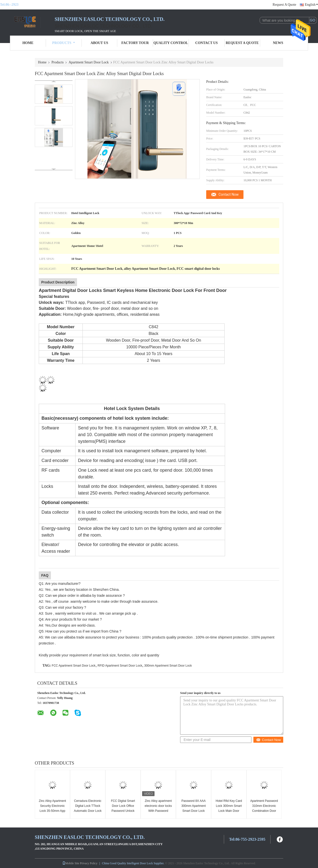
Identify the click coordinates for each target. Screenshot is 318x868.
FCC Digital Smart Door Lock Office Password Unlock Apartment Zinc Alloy (123, 808)
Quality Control (171, 43)
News (278, 43)
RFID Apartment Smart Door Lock (120, 666)
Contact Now (229, 194)
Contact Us (206, 43)
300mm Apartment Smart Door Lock (168, 666)
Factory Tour (135, 43)
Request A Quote (284, 5)
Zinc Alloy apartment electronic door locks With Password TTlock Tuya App (158, 808)
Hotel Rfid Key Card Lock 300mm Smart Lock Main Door (229, 806)
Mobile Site (71, 863)
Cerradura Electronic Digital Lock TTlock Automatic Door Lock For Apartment (88, 808)
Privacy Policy (89, 863)
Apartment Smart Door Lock (89, 62)
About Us (99, 43)
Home (28, 43)
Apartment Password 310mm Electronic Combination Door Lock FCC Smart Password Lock (264, 811)
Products (64, 43)
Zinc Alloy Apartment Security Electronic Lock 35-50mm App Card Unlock (52, 808)
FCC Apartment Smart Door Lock (74, 666)
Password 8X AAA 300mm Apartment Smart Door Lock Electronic (194, 808)
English (311, 5)
